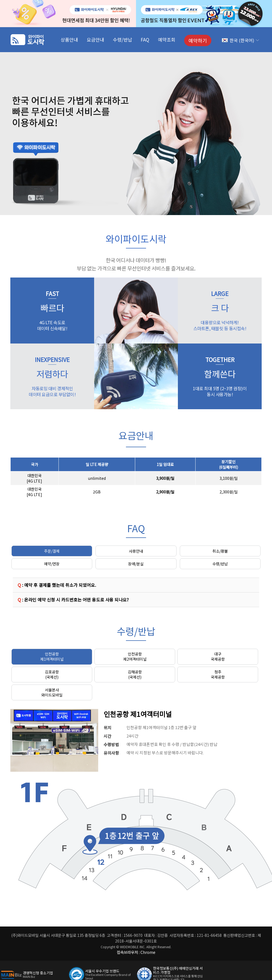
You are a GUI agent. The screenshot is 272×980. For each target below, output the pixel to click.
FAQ (145, 40)
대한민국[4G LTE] (34, 478)
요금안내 (95, 40)
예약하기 (198, 40)
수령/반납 (123, 40)
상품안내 (69, 40)
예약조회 (167, 40)
